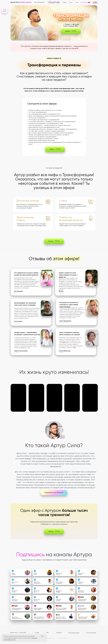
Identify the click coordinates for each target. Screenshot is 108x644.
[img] (27, 572)
